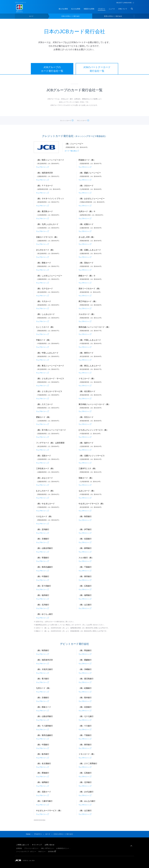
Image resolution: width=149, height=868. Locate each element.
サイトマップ (37, 845)
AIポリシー (42, 852)
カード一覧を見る (71, 151)
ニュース (112, 9)
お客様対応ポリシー (63, 848)
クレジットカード (66, 121)
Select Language (125, 3)
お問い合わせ (50, 845)
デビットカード (82, 121)
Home (28, 834)
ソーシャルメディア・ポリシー (26, 852)
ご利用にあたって (23, 845)
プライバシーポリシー (31, 848)
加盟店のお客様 (89, 9)
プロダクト (102, 9)
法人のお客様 (76, 9)
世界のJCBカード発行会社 (113, 16)
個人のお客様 (63, 9)
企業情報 (19, 848)
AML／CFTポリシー (47, 848)
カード (31, 16)
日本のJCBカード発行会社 (71, 16)
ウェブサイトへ (41, 167)
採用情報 (51, 852)
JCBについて (123, 9)
